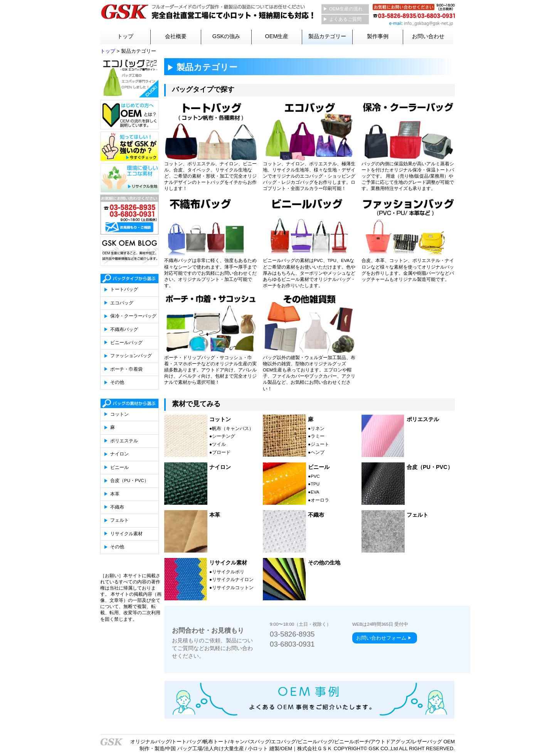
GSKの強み (226, 36)
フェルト (119, 520)
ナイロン (119, 454)
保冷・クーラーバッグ (133, 316)
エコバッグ (122, 303)
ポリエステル (124, 441)
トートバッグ (124, 289)
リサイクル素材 (126, 534)
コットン (119, 414)
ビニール (119, 467)
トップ (125, 36)
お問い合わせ (428, 36)
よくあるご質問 (345, 19)
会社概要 (176, 36)
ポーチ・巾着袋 (126, 369)
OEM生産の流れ (346, 9)
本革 (115, 494)
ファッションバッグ (131, 356)
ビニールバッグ (126, 343)
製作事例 (378, 36)
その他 (117, 382)
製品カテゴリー (327, 36)
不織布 (117, 507)
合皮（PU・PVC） (129, 480)
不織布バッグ (124, 329)
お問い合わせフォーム (381, 638)
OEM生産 (277, 36)
